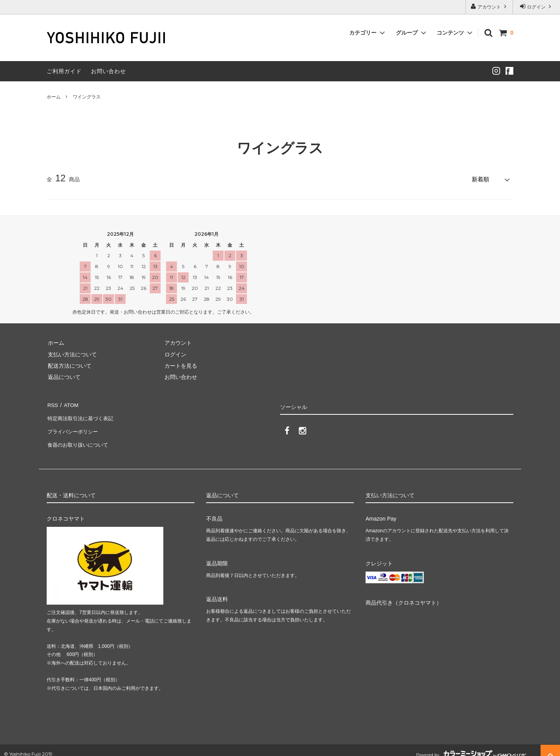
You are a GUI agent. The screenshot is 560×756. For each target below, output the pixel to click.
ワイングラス (87, 97)
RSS (52, 403)
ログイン (536, 6)
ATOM (70, 403)
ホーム (54, 97)
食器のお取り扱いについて (79, 438)
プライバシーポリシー (74, 426)
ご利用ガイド (64, 71)
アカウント (489, 6)
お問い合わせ (108, 71)
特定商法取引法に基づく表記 (82, 415)
